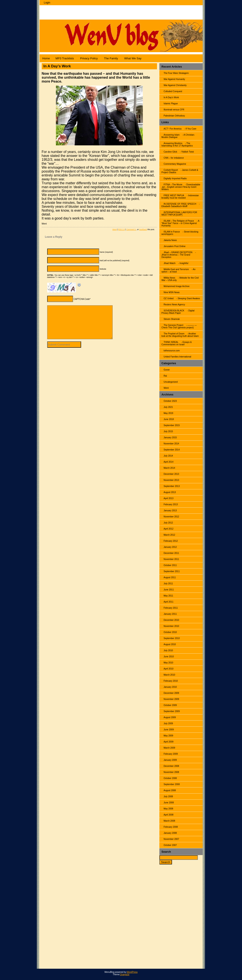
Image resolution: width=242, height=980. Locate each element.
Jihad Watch (170, 263)
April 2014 (169, 462)
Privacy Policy (89, 58)
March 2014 (169, 468)
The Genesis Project (174, 325)
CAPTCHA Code (82, 299)
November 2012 (171, 517)
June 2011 (169, 590)
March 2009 (169, 748)
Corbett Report (171, 170)
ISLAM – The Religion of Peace (179, 221)
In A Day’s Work (171, 97)
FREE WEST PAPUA (174, 195)
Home (46, 58)
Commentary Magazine (175, 164)
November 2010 (171, 626)
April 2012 (169, 529)
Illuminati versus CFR (174, 110)
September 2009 (172, 711)
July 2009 (168, 723)
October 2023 (170, 401)
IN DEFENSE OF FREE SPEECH (180, 204)
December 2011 (171, 553)
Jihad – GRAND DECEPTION (178, 252)
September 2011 (172, 571)
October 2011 (170, 565)
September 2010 (172, 638)
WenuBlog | (56, 10)
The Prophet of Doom (174, 334)
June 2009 (169, 730)
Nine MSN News (172, 292)
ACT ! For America (173, 129)
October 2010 (170, 632)
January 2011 (170, 614)
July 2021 (168, 407)
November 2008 (171, 772)
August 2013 (170, 492)
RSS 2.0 (121, 229)
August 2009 (170, 717)
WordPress (132, 972)
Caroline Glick (170, 152)
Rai (165, 376)
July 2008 (168, 796)
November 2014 (171, 444)
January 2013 (170, 511)
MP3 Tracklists (65, 58)
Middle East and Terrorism (176, 269)
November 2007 (171, 839)
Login (47, 3)
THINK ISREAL (171, 342)
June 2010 (169, 657)
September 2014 (172, 450)
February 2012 (171, 541)
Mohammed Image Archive (177, 286)
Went (166, 388)
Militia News (169, 278)
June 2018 (169, 419)
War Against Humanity (174, 79)
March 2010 (169, 675)
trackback (143, 229)
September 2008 (172, 784)
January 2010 (170, 687)
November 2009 (171, 699)
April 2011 (169, 602)
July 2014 (168, 456)
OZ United (169, 298)
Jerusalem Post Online (175, 246)
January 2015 (170, 438)
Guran (167, 370)
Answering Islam (172, 135)
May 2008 (169, 809)
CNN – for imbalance (174, 158)
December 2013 (171, 474)
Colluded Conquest (173, 91)
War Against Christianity (175, 85)
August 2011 (170, 577)
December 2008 (171, 766)
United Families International (178, 357)
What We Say (133, 58)
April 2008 (169, 815)
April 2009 (169, 742)
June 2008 (169, 803)
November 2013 (171, 480)
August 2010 (170, 644)
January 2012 (170, 547)
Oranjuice (125, 974)
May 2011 (169, 596)
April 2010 (169, 669)
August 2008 (170, 790)
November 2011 (171, 559)
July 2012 (168, 523)
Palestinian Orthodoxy (174, 116)
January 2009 (170, 760)
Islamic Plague (171, 104)
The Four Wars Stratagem (176, 73)
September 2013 (172, 486)
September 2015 (172, 425)
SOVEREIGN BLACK (174, 311)
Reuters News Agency (174, 305)
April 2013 (169, 498)
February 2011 (171, 608)
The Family (111, 58)
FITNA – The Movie (173, 185)
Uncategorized (171, 382)
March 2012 (169, 535)
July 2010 (168, 650)
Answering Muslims (173, 143)
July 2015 (168, 431)
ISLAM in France (172, 232)
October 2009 (170, 705)
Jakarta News (170, 240)
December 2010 (171, 620)
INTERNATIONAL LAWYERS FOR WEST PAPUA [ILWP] (179, 214)
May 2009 (169, 736)
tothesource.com (172, 351)
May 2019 (169, 413)
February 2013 (171, 504)
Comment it (131, 229)
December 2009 (171, 693)
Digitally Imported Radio (175, 179)
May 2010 (169, 663)
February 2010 (171, 681)
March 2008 (169, 821)
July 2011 (168, 584)
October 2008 (170, 778)
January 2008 (170, 833)
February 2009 (171, 754)
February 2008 (171, 827)
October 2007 (170, 845)
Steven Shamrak (172, 319)
